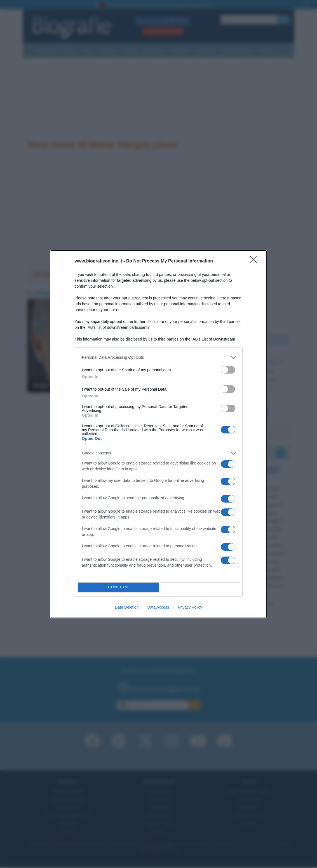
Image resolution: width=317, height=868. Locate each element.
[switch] (228, 370)
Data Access (158, 607)
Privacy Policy (190, 607)
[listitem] (159, 357)
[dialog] (159, 434)
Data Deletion (127, 607)
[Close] (255, 261)
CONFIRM (118, 587)
